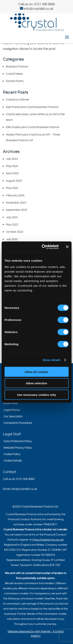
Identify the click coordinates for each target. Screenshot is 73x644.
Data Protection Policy (18, 441)
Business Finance (17, 67)
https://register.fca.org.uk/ (48, 540)
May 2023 (12, 225)
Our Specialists (13, 416)
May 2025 (12, 166)
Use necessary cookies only (36, 395)
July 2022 (12, 239)
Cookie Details (13, 461)
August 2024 (14, 181)
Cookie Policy (12, 454)
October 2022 (15, 232)
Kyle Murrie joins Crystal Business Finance (32, 107)
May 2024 (12, 188)
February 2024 (15, 195)
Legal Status (12, 410)
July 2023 (12, 217)
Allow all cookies (36, 372)
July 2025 (12, 159)
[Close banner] (67, 247)
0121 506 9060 (44, 4)
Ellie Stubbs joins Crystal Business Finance (33, 127)
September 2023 (16, 210)
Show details (52, 360)
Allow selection (36, 383)
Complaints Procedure (18, 423)
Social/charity (15, 81)
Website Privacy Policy (18, 448)
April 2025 (12, 173)
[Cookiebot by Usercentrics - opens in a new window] (44, 247)
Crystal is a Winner (18, 100)
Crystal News (14, 74)
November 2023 (16, 203)
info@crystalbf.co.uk (24, 489)
